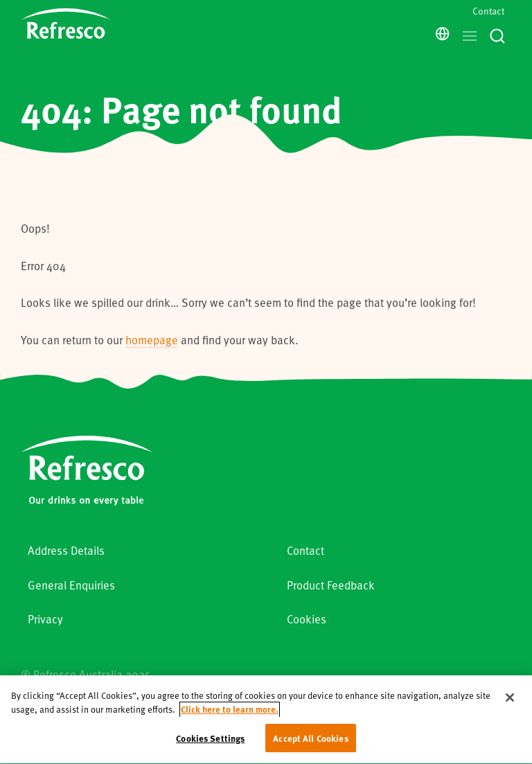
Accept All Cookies (310, 745)
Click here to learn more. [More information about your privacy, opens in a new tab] (230, 716)
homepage (152, 340)
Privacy (45, 619)
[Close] (510, 704)
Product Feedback (331, 585)
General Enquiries (71, 585)
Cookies (307, 619)
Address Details (66, 550)
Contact (488, 11)
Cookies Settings (210, 745)
